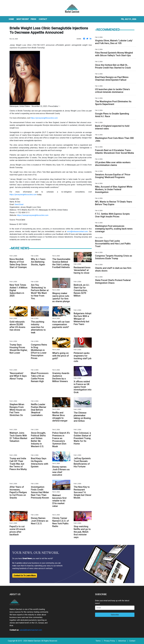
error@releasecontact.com (78, 231)
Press (33, 19)
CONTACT (43, 19)
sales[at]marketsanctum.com (31, 630)
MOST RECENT (23, 19)
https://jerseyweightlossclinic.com (44, 118)
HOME (11, 19)
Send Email (19, 204)
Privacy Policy (109, 641)
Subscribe (115, 615)
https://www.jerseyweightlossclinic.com (33, 215)
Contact (132, 641)
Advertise (122, 641)
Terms (98, 641)
